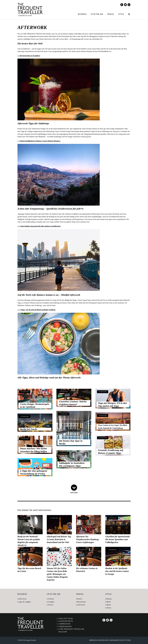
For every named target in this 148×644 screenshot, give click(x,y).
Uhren (109, 608)
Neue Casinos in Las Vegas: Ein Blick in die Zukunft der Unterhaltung (113, 427)
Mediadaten (66, 626)
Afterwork (25, 392)
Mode (109, 602)
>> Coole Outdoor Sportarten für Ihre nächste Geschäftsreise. (39, 226)
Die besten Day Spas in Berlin (71, 442)
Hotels (80, 599)
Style (121, 14)
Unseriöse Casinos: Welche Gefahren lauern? (73, 403)
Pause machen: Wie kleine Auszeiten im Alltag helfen (34, 450)
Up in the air (97, 14)
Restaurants (82, 602)
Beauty (109, 599)
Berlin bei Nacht (28, 429)
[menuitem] (83, 14)
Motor (109, 605)
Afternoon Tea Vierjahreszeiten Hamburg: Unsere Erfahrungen (88, 539)
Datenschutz (66, 621)
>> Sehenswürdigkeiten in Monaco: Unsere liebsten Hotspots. (39, 141)
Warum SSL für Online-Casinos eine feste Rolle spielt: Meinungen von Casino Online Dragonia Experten (57, 574)
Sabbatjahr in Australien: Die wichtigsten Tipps (72, 464)
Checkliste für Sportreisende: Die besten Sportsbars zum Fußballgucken (118, 539)
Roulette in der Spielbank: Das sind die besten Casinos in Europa (117, 571)
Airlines (51, 599)
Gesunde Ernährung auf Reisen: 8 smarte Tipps (111, 452)
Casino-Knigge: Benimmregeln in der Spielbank (35, 405)
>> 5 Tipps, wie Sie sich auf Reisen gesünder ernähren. (37, 310)
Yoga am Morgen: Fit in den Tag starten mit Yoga (112, 404)
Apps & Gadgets (25, 602)
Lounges (51, 602)
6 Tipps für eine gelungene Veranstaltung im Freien (34, 472)
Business (82, 14)
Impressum (65, 624)
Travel (111, 14)
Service (51, 605)
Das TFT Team (66, 619)
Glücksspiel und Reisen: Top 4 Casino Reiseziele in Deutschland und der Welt (59, 539)
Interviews (23, 599)
